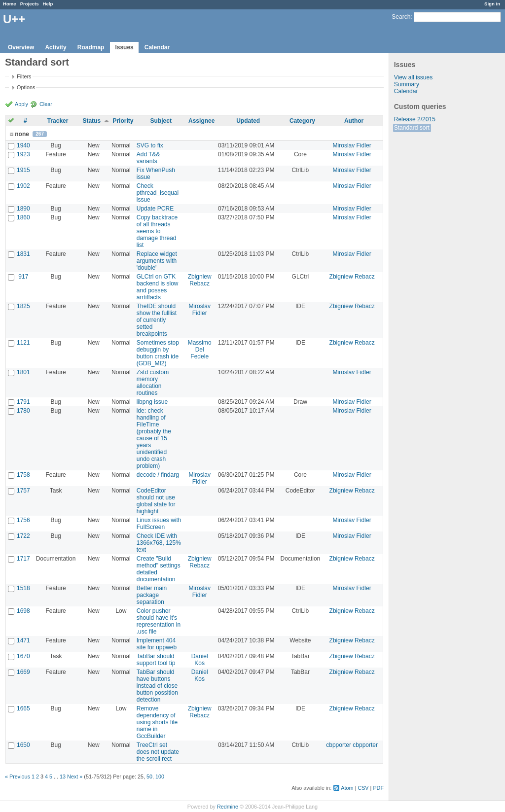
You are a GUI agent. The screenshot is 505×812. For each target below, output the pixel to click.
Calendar (157, 47)
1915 (23, 170)
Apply (21, 104)
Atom (347, 788)
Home (10, 4)
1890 (23, 209)
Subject (161, 121)
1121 (23, 343)
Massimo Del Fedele (200, 350)
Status (91, 121)
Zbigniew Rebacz (200, 280)
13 (63, 777)
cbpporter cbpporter (352, 745)
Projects (30, 4)
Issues (124, 47)
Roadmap (91, 47)
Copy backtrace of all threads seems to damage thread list (157, 231)
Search (401, 17)
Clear (46, 104)
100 (160, 777)
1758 (23, 475)
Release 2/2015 (415, 119)
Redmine (228, 807)
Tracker (58, 121)
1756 (23, 520)
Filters (24, 76)
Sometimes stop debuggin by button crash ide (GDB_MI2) (158, 353)
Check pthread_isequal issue (158, 193)
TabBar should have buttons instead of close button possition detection (157, 686)
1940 (23, 145)
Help (48, 4)
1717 (23, 559)
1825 (23, 306)
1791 (23, 402)
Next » (75, 777)
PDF (378, 788)
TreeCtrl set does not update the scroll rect (158, 752)
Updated (248, 121)
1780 (23, 411)
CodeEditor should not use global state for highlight (156, 501)
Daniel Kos (200, 660)
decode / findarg (158, 475)
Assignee (201, 121)
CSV (363, 788)
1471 (23, 640)
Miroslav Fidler (352, 145)
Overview (21, 47)
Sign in (492, 4)
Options (26, 87)
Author (354, 121)
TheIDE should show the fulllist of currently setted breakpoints (157, 320)
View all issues (413, 77)
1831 (23, 254)
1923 (23, 154)
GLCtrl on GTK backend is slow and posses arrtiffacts (158, 287)
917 (23, 277)
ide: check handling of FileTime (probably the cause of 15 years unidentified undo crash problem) (154, 438)
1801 (23, 372)
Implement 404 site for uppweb (157, 644)
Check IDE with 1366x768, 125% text (159, 543)
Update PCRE (155, 209)
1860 (23, 217)
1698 (23, 611)
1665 (23, 708)
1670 (23, 656)
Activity (55, 47)
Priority (123, 121)
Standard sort (412, 128)
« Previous (18, 777)
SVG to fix (150, 145)
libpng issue (152, 402)
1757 (23, 491)
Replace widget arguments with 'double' (157, 261)
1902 (23, 186)
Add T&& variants (148, 158)
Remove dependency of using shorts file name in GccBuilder (157, 722)
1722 (23, 536)
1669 (23, 672)
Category (302, 121)
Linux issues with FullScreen (159, 524)
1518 (23, 588)
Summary (407, 84)
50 (149, 777)
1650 (23, 745)
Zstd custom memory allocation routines (153, 383)
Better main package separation (152, 595)
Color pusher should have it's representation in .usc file (159, 621)
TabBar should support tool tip (156, 660)
